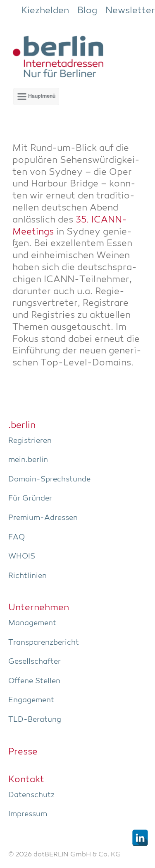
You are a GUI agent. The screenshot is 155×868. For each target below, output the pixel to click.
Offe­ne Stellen (34, 681)
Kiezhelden (45, 11)
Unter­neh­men (39, 608)
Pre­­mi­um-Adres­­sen (43, 518)
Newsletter (130, 11)
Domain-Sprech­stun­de (49, 479)
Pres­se (23, 752)
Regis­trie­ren (30, 441)
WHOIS (22, 556)
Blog (87, 11)
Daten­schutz (31, 795)
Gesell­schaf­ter (35, 662)
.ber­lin (22, 426)
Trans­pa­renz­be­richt (44, 643)
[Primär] (36, 97)
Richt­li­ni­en (27, 576)
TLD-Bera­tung (35, 720)
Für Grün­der (30, 498)
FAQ (17, 537)
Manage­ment (32, 623)
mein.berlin (28, 460)
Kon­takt (26, 780)
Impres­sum (28, 814)
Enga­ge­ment (31, 700)
